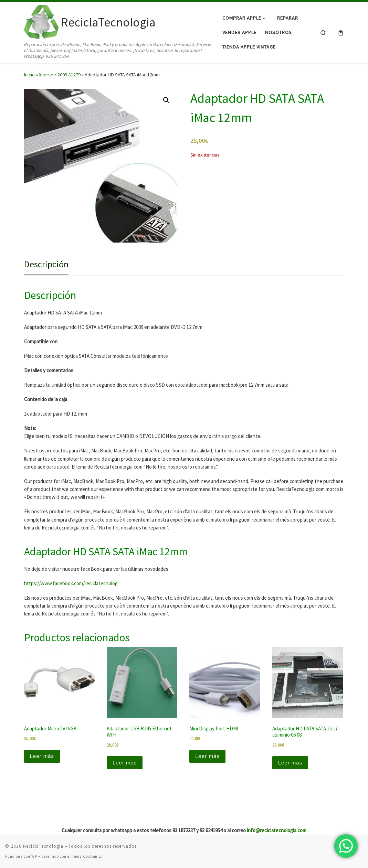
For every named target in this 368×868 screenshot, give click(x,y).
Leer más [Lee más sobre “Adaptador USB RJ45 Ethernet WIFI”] (125, 763)
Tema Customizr (87, 856)
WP (34, 856)
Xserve (46, 75)
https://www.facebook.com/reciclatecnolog (71, 583)
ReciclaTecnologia (43, 846)
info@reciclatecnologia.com (277, 830)
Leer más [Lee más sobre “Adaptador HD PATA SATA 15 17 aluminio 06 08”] (290, 763)
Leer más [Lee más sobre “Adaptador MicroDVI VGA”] (42, 756)
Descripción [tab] (46, 264)
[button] (166, 100)
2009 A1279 (69, 75)
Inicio (29, 75)
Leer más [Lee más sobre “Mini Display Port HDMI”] (207, 756)
